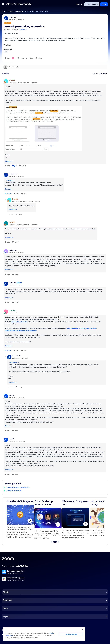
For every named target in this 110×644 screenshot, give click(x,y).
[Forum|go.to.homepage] (19, 4)
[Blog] (3, 629)
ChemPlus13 (13, 174)
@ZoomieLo (14, 362)
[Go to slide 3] (59, 542)
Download (7, 600)
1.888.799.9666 (21, 566)
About (6, 592)
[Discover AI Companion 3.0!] (76, 520)
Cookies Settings (71, 634)
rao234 (11, 395)
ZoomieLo (12, 310)
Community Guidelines (14, 491)
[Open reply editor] (55, 67)
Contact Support (92, 5)
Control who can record (19, 322)
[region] (44, 634)
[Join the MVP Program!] (20, 520)
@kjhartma (11, 180)
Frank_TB (12, 222)
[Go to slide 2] (55, 542)
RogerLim (12, 17)
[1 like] (14, 58)
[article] (55, 123)
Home (4, 11)
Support (7, 617)
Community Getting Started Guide (18, 488)
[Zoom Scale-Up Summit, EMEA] (48, 520)
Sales (5, 608)
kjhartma (12, 80)
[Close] (83, 629)
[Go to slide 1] (51, 542)
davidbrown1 (13, 250)
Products (11, 11)
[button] (3, 4)
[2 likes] (15, 166)
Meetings (19, 11)
